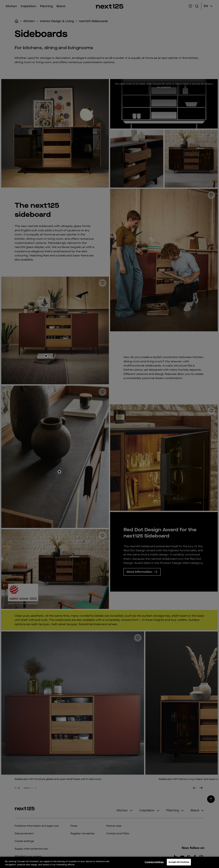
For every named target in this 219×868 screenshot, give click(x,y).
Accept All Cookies (179, 862)
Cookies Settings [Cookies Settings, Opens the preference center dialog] (154, 862)
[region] (109, 862)
